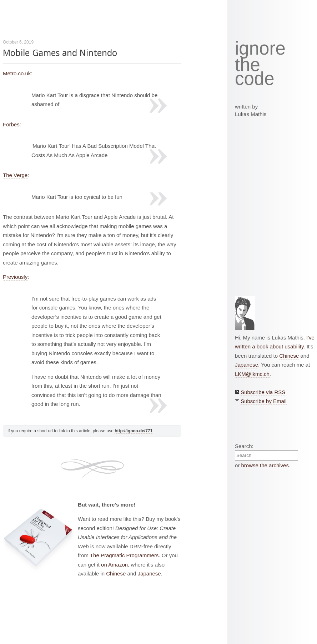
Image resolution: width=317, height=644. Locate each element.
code (255, 79)
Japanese (149, 573)
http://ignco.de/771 (134, 431)
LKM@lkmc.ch (252, 374)
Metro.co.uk (17, 73)
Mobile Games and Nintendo (60, 53)
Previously (15, 277)
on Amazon (114, 565)
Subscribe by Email (263, 401)
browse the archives (265, 465)
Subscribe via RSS (263, 392)
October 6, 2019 (18, 42)
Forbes (11, 124)
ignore (260, 49)
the (248, 65)
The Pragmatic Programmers (124, 555)
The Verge (15, 175)
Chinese (116, 573)
